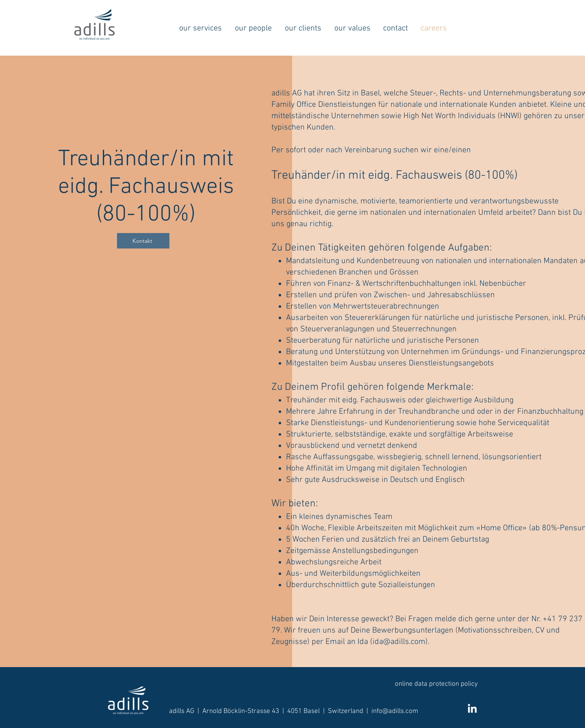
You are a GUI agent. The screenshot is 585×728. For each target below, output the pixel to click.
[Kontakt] (143, 241)
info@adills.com (395, 711)
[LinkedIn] (472, 709)
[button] (200, 28)
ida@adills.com (399, 642)
